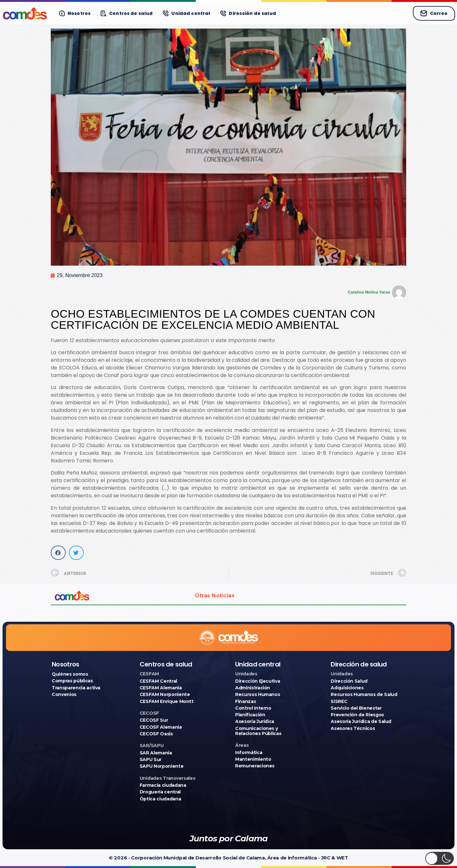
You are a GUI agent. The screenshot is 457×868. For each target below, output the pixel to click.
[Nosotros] (75, 13)
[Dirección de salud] (248, 13)
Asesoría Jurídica (255, 721)
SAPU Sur (151, 759)
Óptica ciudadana (160, 799)
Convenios (64, 694)
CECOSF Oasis (156, 734)
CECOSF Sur (154, 720)
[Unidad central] (186, 13)
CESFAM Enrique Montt (167, 701)
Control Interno (253, 708)
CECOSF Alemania (161, 727)
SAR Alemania (156, 753)
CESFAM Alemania (161, 688)
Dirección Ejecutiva (258, 681)
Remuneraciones (255, 766)
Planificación (250, 715)
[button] (58, 553)
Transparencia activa (76, 688)
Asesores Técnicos (353, 728)
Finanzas (245, 701)
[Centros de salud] (127, 13)
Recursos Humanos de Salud (364, 694)
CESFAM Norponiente (165, 694)
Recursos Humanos (258, 694)
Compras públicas (72, 681)
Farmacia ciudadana (163, 785)
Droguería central (160, 792)
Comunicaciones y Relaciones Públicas (258, 731)
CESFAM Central (158, 681)
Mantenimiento (253, 759)
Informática (249, 752)
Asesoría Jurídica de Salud (361, 721)
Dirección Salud (349, 681)
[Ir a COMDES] (25, 13)
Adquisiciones (347, 688)
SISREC (339, 701)
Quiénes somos (70, 674)
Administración (253, 688)
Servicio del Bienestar (356, 708)
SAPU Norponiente (162, 766)
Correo (434, 13)
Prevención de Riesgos (357, 715)
